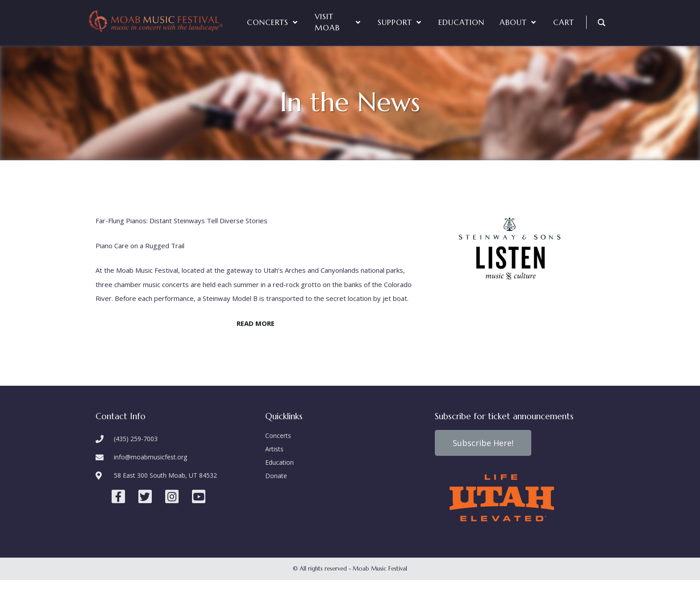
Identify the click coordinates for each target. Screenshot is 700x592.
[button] (483, 443)
